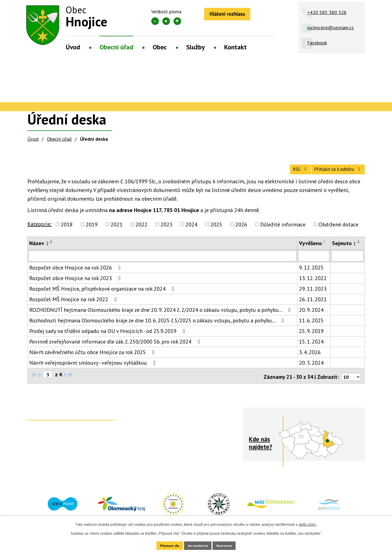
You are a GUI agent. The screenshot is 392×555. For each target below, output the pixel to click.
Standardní (166, 21)
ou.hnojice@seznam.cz (330, 28)
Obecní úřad (116, 47)
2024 (191, 229)
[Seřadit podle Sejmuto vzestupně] (359, 245)
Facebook (317, 43)
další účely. (308, 523)
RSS (285, 173)
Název (39, 248)
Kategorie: (40, 229)
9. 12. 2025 (311, 273)
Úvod (73, 47)
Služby (195, 47)
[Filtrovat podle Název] (162, 261)
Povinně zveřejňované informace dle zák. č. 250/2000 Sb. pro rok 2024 (116, 347)
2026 (241, 229)
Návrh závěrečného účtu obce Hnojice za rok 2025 (93, 358)
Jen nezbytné (198, 545)
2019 (92, 229)
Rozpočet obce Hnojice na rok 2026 (76, 273)
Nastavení (231, 545)
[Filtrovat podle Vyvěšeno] (314, 261)
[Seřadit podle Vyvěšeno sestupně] (325, 247)
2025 (216, 229)
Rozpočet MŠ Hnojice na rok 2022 (74, 305)
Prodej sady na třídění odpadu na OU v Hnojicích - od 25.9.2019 (108, 336)
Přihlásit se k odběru (332, 173)
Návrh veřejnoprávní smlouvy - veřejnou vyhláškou (94, 368)
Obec (160, 47)
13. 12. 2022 (313, 284)
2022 (142, 229)
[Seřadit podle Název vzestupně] (52, 245)
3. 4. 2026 (310, 358)
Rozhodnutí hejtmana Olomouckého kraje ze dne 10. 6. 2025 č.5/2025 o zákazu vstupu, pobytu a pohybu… (158, 326)
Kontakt (235, 47)
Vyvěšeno (310, 248)
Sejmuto (344, 248)
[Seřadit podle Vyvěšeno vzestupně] (325, 245)
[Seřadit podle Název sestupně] (52, 247)
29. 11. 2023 (313, 294)
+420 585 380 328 (327, 12)
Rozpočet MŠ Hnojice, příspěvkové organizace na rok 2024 (103, 294)
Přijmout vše (163, 545)
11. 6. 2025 (311, 326)
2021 (117, 229)
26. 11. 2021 (313, 305)
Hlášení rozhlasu (232, 15)
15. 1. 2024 (311, 347)
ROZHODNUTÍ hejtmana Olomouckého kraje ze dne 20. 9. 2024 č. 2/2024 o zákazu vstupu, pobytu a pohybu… (161, 315)
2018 (67, 229)
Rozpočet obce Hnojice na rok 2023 (76, 284)
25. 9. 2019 (311, 336)
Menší (155, 21)
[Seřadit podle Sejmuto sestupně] (359, 247)
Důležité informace (283, 229)
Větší (177, 21)
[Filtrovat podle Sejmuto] (347, 261)
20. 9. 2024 (311, 315)
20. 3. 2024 (311, 368)
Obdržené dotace (338, 229)
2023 (166, 229)
